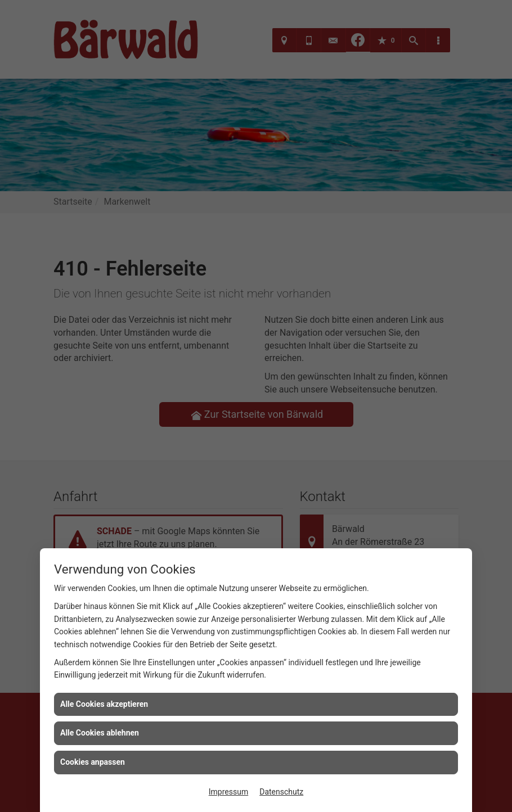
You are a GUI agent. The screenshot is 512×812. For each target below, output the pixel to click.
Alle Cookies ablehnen (100, 733)
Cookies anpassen (93, 762)
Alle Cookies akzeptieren (104, 704)
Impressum (228, 792)
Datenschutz (281, 792)
